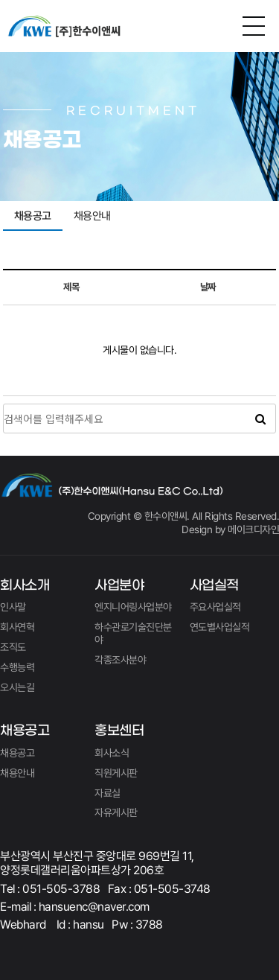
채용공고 (33, 216)
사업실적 (214, 586)
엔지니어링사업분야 (133, 607)
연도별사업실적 (220, 627)
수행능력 (17, 667)
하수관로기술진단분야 (133, 633)
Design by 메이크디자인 (230, 529)
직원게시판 (116, 773)
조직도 (13, 647)
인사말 (13, 607)
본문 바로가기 (0, 0)
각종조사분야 (120, 660)
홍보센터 (119, 731)
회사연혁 (17, 627)
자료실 (108, 793)
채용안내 (92, 216)
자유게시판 (116, 812)
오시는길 (17, 687)
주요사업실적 (215, 607)
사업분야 (119, 586)
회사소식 (112, 753)
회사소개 (25, 586)
